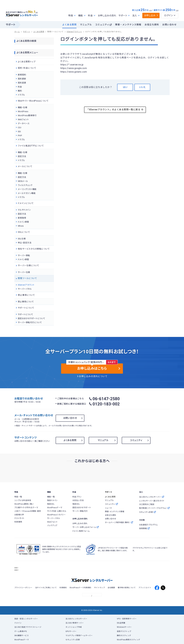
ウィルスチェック (25, 185)
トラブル (21, 95)
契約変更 (22, 83)
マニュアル (86, 25)
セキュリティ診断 (73, 640)
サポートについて (26, 314)
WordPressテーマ (22, 640)
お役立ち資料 (152, 25)
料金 (20, 87)
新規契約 (22, 75)
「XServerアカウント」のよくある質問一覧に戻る (115, 110)
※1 (38, 12)
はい (125, 87)
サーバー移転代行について (30, 322)
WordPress (23, 111)
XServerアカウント (26, 285)
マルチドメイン (24, 210)
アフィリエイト (145, 588)
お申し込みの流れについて (93, 376)
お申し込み (150, 15)
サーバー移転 (24, 255)
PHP (20, 136)
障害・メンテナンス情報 (128, 25)
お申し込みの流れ (107, 16)
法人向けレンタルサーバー (76, 619)
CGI (20, 128)
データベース (24, 123)
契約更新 (22, 79)
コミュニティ (102, 25)
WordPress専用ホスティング (129, 640)
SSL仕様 (22, 239)
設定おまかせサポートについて (32, 318)
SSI (19, 132)
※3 (150, 10)
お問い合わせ (169, 25)
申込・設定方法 (25, 243)
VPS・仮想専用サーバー (127, 619)
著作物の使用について (127, 588)
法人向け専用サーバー (75, 623)
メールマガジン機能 (27, 193)
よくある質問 (69, 25)
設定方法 (22, 156)
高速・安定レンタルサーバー (26, 619)
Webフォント (23, 119)
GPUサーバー (71, 631)
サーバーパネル (25, 289)
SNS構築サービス (21, 636)
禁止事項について (26, 302)
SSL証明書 (121, 623)
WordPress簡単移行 (27, 115)
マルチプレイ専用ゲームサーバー (79, 636)
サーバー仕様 (24, 272)
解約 (20, 91)
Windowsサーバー (124, 627)
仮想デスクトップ (124, 631)
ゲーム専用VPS (21, 631)
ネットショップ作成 (74, 627)
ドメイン (18, 623)
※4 (177, 10)
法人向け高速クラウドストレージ (28, 627)
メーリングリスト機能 (27, 189)
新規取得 (22, 218)
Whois (21, 226)
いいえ (142, 87)
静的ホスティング (124, 636)
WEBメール (23, 181)
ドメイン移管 (23, 222)
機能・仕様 (22, 107)
